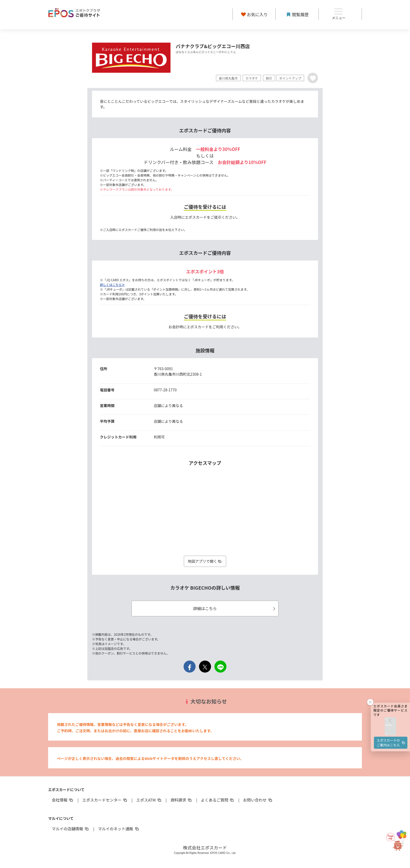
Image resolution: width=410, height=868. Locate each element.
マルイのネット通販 (119, 829)
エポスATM (149, 800)
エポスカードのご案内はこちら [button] (391, 685)
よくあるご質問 (218, 800)
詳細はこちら (235, 608)
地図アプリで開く (205, 561)
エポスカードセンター (105, 800)
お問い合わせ (258, 800)
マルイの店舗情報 (71, 829)
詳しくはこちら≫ (112, 284)
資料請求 (181, 800)
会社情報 (63, 800)
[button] (390, 669)
